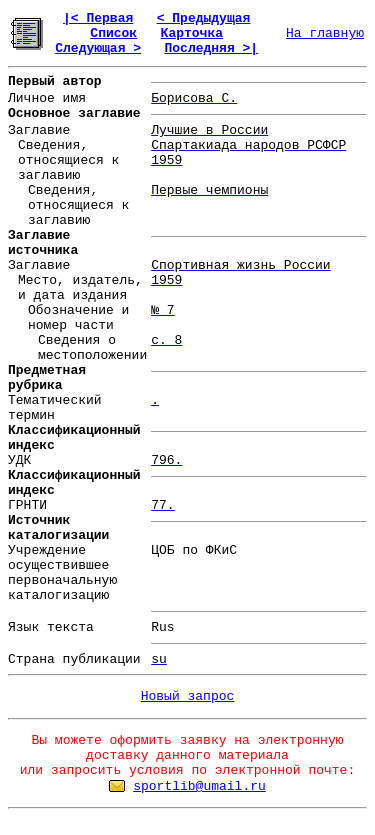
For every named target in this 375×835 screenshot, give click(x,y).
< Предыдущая (204, 18)
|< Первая (98, 18)
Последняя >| (211, 48)
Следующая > (98, 48)
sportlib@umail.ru (199, 786)
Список (113, 33)
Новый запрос (188, 696)
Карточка (192, 33)
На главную (325, 33)
